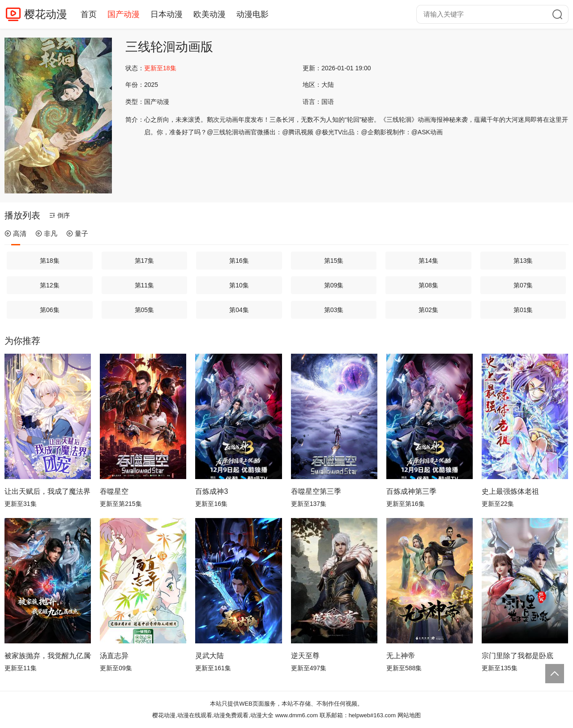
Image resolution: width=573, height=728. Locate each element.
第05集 (145, 310)
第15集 (334, 261)
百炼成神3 (212, 491)
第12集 (50, 285)
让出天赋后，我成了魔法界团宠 (48, 491)
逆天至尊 (305, 656)
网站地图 (409, 715)
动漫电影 (252, 14)
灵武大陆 (210, 656)
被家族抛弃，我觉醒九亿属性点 (48, 656)
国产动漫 (124, 14)
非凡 (46, 233)
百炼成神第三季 (411, 491)
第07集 (523, 285)
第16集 (239, 261)
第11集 (145, 285)
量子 (77, 233)
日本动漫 (167, 14)
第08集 (428, 285)
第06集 (50, 310)
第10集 (239, 285)
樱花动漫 (46, 14)
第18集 (50, 261)
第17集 (145, 261)
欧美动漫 (210, 14)
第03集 (334, 310)
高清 (15, 233)
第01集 (523, 310)
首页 (89, 14)
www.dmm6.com (297, 715)
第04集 (239, 310)
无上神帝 (401, 656)
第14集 (428, 261)
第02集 (428, 310)
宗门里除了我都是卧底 (517, 656)
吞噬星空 (114, 491)
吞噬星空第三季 (316, 491)
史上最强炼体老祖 (510, 491)
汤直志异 (114, 656)
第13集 (523, 261)
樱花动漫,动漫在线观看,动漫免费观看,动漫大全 (213, 715)
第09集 (334, 285)
